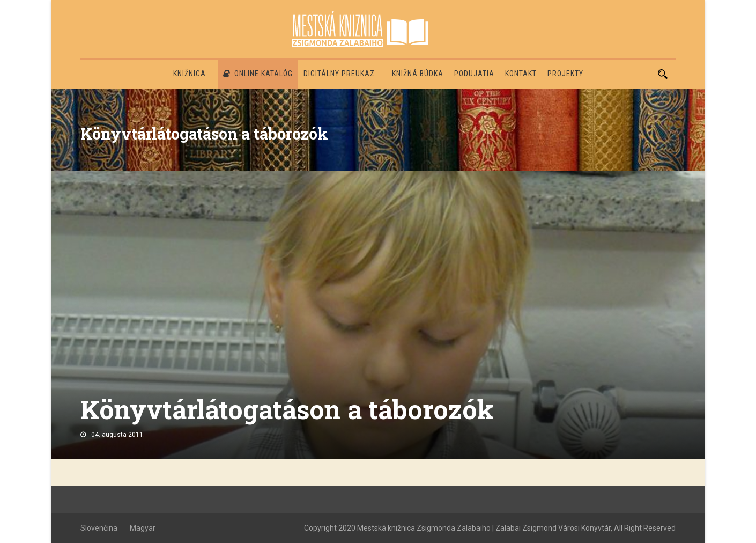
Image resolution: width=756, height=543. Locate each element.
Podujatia (474, 74)
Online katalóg (258, 74)
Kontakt (521, 74)
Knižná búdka (418, 74)
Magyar (143, 528)
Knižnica (190, 74)
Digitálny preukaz (339, 74)
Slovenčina (99, 528)
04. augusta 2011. (118, 435)
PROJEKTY (565, 74)
